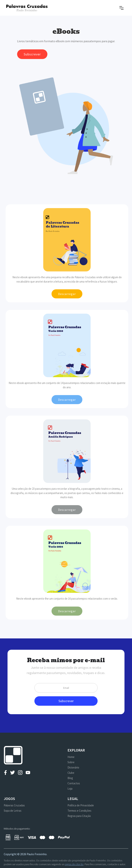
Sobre (71, 762)
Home (71, 757)
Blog (70, 778)
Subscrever (32, 54)
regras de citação (74, 864)
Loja (70, 789)
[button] (121, 8)
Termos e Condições (79, 811)
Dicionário (73, 767)
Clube (71, 773)
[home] (27, 8)
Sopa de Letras (13, 811)
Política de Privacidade (81, 805)
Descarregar (67, 294)
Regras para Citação (79, 816)
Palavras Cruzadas (14, 805)
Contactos (74, 783)
